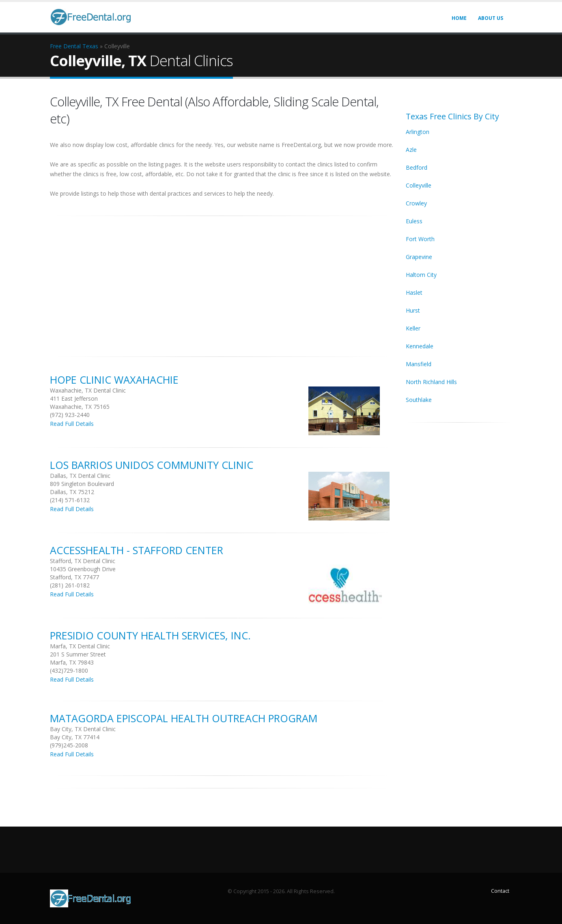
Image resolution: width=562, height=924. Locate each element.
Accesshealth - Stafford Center (137, 550)
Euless (414, 221)
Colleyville (419, 185)
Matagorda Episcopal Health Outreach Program (184, 718)
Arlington (418, 132)
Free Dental (65, 46)
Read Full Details (72, 424)
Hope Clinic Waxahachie (114, 380)
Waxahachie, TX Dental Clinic (88, 390)
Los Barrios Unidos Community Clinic (152, 465)
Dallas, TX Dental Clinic (80, 476)
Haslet (414, 293)
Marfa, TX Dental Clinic (80, 646)
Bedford (417, 167)
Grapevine (419, 257)
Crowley (416, 203)
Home (459, 18)
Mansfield (419, 364)
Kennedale (420, 346)
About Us (491, 18)
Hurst (413, 310)
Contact (500, 891)
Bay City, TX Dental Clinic (83, 729)
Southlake (419, 400)
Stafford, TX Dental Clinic (83, 561)
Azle (411, 150)
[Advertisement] (222, 282)
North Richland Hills (431, 382)
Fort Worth (420, 239)
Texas (90, 46)
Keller (413, 328)
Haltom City (421, 275)
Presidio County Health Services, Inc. (150, 635)
